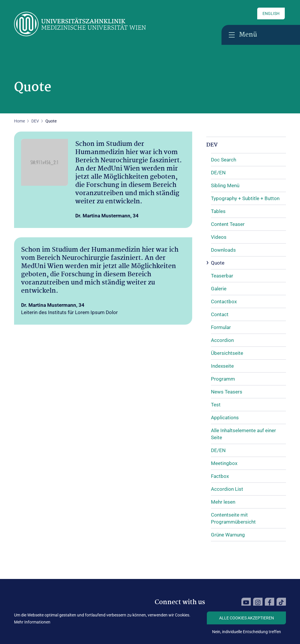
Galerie (219, 289)
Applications (225, 418)
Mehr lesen (223, 502)
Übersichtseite (227, 353)
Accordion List (227, 489)
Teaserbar (222, 276)
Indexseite (222, 366)
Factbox (220, 476)
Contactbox (224, 301)
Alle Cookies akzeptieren (247, 618)
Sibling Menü (225, 185)
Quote (218, 263)
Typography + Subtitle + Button (245, 198)
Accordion (222, 340)
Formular (221, 327)
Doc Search (224, 160)
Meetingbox (224, 463)
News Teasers (227, 392)
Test (216, 405)
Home (19, 121)
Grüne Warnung (228, 535)
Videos (219, 237)
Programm (223, 379)
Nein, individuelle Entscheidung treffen (247, 632)
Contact (220, 314)
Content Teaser (228, 224)
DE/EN (218, 173)
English (271, 13)
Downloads (223, 250)
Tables (218, 211)
